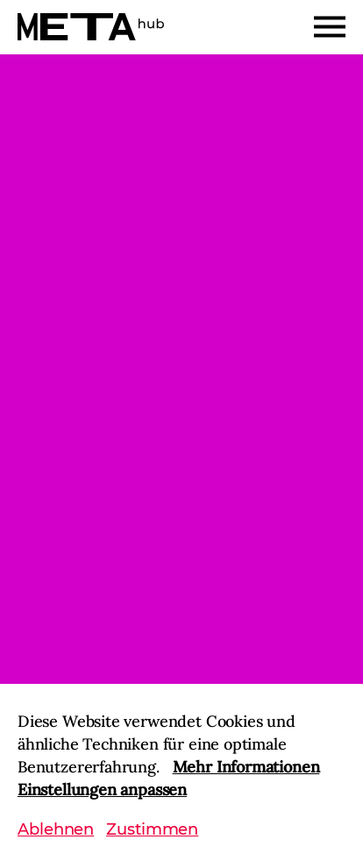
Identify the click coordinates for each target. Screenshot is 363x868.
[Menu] (330, 27)
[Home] (91, 27)
